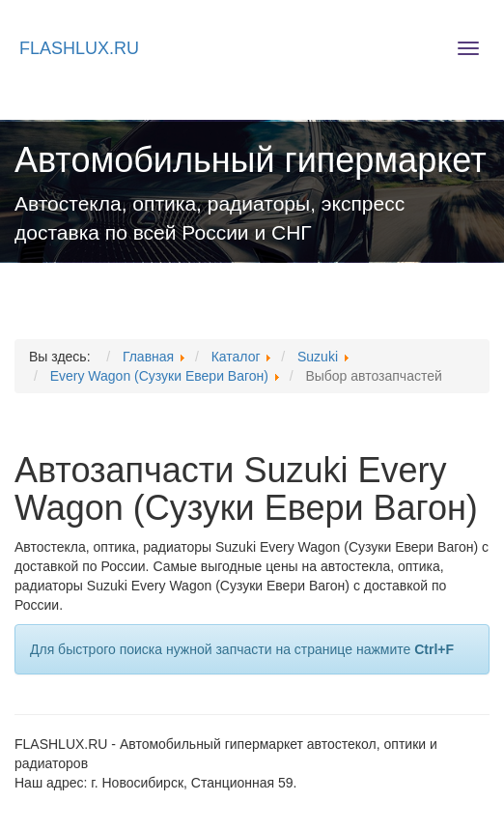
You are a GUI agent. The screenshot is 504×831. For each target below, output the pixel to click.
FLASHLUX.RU (79, 48)
